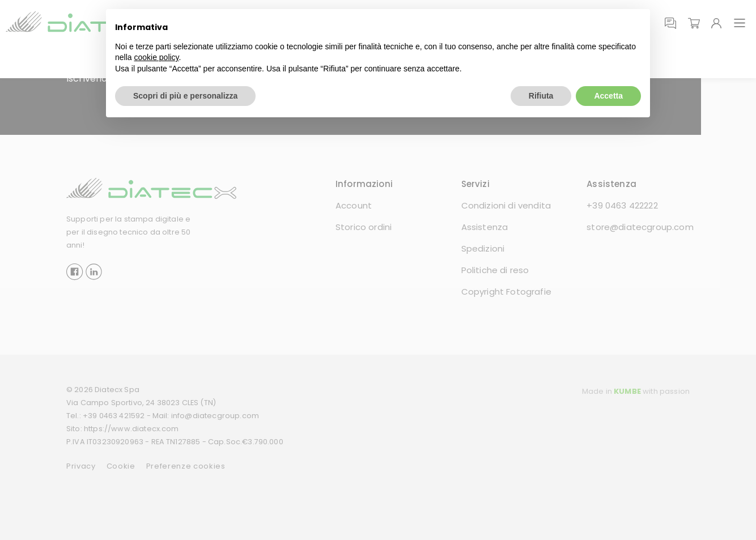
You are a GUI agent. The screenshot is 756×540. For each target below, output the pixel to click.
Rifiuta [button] (541, 96)
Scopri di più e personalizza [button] (185, 96)
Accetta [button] (608, 96)
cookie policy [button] (156, 57)
